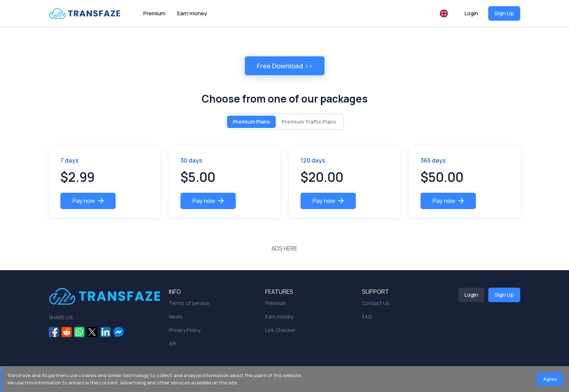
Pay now (88, 201)
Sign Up (504, 13)
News (176, 317)
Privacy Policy (185, 330)
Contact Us (376, 303)
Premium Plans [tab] (251, 122)
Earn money (192, 13)
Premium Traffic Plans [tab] (309, 122)
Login (471, 13)
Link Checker (280, 330)
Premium (154, 13)
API (172, 343)
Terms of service (189, 303)
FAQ (367, 317)
